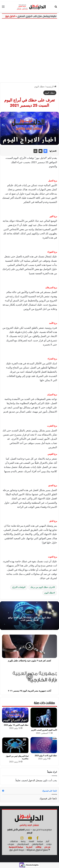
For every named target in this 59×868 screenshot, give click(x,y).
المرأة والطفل (37, 844)
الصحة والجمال (23, 844)
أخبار (47, 841)
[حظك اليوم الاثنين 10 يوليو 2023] (15, 715)
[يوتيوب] (30, 838)
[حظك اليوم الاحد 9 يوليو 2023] (44, 745)
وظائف (38, 847)
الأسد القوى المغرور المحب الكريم (44, 730)
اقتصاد (31, 841)
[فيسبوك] (38, 838)
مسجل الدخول (35, 780)
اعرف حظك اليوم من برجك (42, 587)
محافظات (14, 841)
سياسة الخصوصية (16, 847)
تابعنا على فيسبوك (48, 798)
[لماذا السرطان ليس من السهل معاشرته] (15, 745)
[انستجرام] (22, 838)
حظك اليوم (39, 87)
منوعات (11, 844)
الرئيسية (51, 87)
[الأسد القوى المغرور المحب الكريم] (44, 718)
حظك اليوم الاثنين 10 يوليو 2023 (16, 725)
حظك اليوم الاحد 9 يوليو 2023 (46, 756)
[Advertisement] (30, 50)
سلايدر (30, 612)
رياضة (23, 841)
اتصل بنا (29, 847)
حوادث (49, 844)
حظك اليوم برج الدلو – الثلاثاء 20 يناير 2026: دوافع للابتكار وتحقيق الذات (30, 619)
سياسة (40, 841)
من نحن (47, 847)
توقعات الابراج (18, 587)
